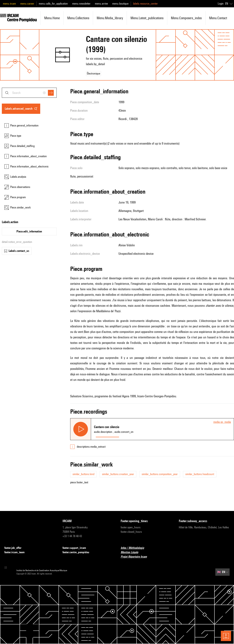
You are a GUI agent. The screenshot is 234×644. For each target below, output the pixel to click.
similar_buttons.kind (83, 474)
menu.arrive (101, 4)
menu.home (52, 18)
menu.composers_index (186, 18)
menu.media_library (110, 18)
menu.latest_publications (147, 18)
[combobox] (29, 93)
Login (221, 4)
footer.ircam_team (17, 552)
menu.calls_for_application (53, 4)
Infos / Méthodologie (135, 548)
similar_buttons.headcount (200, 474)
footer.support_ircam (76, 548)
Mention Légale (132, 552)
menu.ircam (9, 4)
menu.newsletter (81, 4)
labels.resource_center (145, 4)
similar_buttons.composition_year (160, 474)
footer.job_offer (15, 548)
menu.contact (218, 18)
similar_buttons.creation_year (118, 474)
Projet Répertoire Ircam (136, 557)
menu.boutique (120, 4)
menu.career (27, 4)
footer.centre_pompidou (78, 552)
